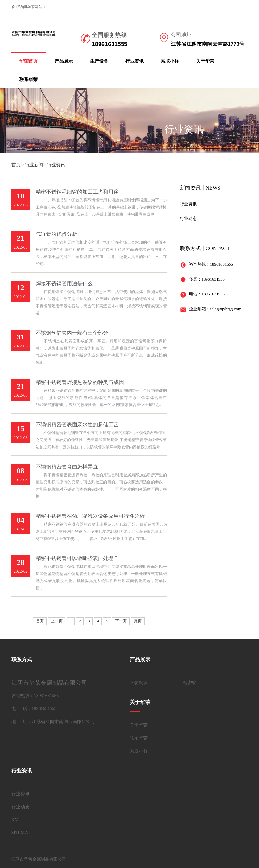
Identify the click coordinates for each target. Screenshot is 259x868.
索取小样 (170, 61)
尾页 (138, 621)
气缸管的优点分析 (56, 234)
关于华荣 (205, 61)
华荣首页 (29, 61)
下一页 (121, 621)
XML (16, 820)
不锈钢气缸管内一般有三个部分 (72, 333)
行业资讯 (135, 61)
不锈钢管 (139, 683)
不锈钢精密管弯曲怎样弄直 (67, 467)
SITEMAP (21, 833)
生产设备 (99, 61)
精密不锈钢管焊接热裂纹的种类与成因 (80, 382)
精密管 (190, 683)
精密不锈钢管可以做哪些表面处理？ (77, 558)
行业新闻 (34, 165)
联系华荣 (29, 79)
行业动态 (188, 218)
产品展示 (64, 61)
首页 (16, 165)
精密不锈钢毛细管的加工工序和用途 (77, 192)
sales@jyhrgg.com (226, 309)
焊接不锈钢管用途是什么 (64, 283)
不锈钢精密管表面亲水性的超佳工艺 (77, 424)
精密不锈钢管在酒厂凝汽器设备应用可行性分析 (90, 516)
